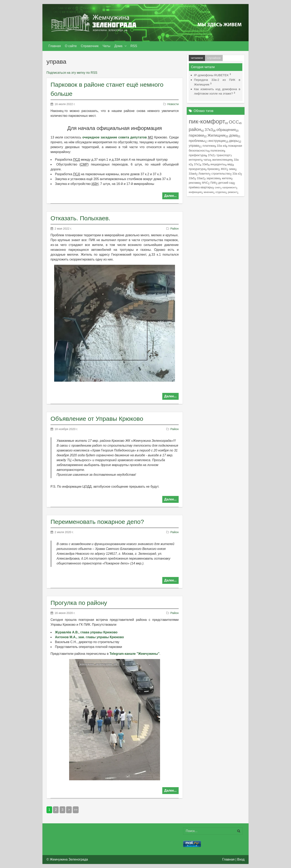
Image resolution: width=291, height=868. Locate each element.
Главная (228, 859)
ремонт (232, 192)
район (195, 129)
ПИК (213, 183)
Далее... (170, 196)
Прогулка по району (79, 603)
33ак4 (192, 174)
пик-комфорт (207, 121)
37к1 (197, 164)
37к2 (211, 155)
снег (218, 187)
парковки (196, 135)
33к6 (205, 164)
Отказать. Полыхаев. (80, 218)
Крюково (213, 169)
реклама (194, 183)
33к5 (192, 178)
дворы (234, 141)
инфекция (195, 192)
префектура (197, 155)
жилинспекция (222, 160)
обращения (226, 130)
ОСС (234, 122)
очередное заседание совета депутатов (115, 137)
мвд (230, 164)
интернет (195, 160)
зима (232, 169)
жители (227, 178)
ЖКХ (224, 169)
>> (76, 810)
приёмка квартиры (201, 187)
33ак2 (201, 178)
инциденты (218, 164)
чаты (207, 160)
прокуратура (197, 169)
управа (194, 146)
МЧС (205, 183)
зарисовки (213, 178)
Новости (173, 104)
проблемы (197, 141)
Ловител (204, 174)
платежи (209, 146)
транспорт (224, 155)
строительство (221, 174)
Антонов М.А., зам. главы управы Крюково (89, 637)
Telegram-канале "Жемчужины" (134, 654)
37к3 (209, 130)
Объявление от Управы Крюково (97, 419)
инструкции (217, 141)
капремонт (229, 187)
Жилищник (217, 135)
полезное (217, 150)
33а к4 (221, 146)
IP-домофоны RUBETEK (211, 75)
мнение (208, 192)
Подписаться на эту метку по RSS (72, 73)
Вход (241, 859)
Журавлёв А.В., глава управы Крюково (86, 632)
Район (174, 229)
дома (233, 135)
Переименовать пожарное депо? (97, 522)
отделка (220, 192)
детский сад (226, 183)
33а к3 (237, 174)
